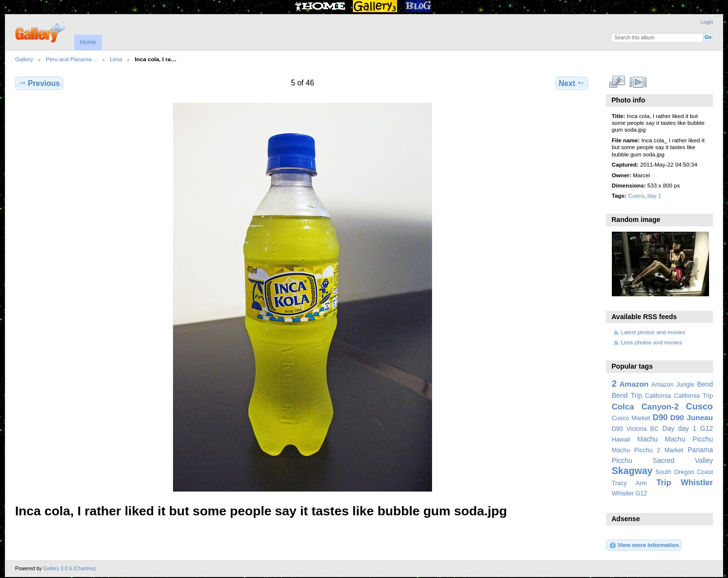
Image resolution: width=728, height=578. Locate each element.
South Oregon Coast (684, 472)
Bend (705, 384)
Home (88, 42)
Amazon (634, 384)
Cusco (636, 195)
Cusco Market (631, 418)
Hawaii (621, 440)
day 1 (654, 195)
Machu (647, 439)
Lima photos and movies (651, 342)
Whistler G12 (630, 493)
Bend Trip (627, 395)
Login (707, 22)
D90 (660, 417)
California (658, 396)
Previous (39, 83)
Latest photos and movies (653, 332)
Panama (700, 450)
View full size (617, 82)
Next (572, 83)
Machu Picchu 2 (636, 450)
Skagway (632, 471)
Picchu (622, 460)
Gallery (24, 59)
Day (668, 428)
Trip (664, 483)
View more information (644, 545)
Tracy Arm (629, 483)
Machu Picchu (689, 439)
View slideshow (638, 82)
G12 (706, 428)
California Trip (693, 396)
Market (674, 450)
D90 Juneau (692, 417)
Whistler (697, 483)
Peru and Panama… (71, 59)
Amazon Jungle (673, 385)
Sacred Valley (683, 460)
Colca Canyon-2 (645, 407)
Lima (116, 59)
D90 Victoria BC (635, 429)
